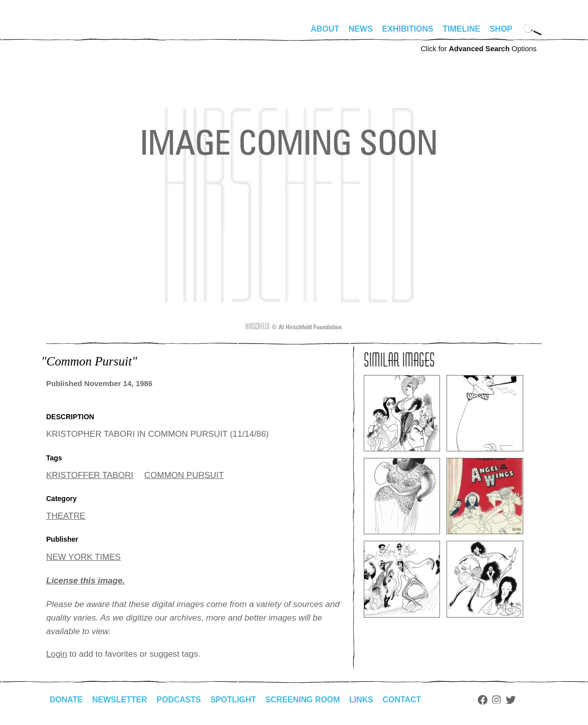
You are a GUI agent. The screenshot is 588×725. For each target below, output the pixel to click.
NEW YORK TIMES (84, 557)
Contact (404, 700)
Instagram (498, 700)
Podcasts (179, 700)
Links (363, 700)
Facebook (484, 700)
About (325, 29)
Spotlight (234, 700)
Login (57, 654)
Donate (66, 700)
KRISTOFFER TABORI (90, 475)
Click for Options (478, 49)
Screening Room (304, 700)
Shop (501, 29)
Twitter (513, 700)
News (361, 29)
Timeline (462, 29)
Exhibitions (408, 29)
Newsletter (120, 700)
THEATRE (66, 516)
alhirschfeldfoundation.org (76, 33)
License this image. (86, 581)
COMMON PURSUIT (184, 475)
